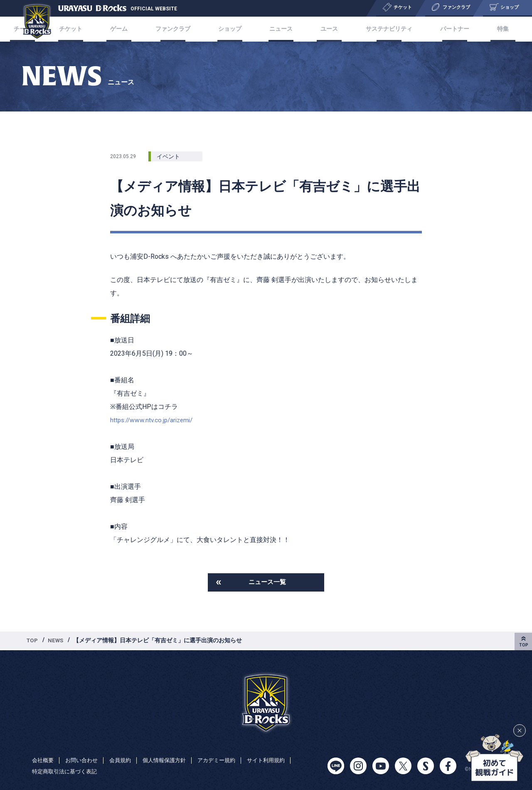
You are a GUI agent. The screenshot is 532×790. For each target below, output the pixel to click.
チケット (86, 29)
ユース (324, 29)
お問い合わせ (84, 760)
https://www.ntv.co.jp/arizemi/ (154, 420)
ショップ (234, 29)
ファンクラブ (180, 29)
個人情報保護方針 (172, 760)
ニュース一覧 (267, 583)
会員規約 (125, 760)
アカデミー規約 (227, 760)
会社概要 (44, 760)
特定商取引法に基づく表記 (67, 772)
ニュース (280, 29)
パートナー (444, 29)
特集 (487, 29)
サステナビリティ (380, 29)
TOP (33, 641)
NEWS (57, 641)
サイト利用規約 (279, 760)
